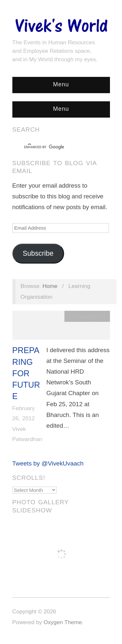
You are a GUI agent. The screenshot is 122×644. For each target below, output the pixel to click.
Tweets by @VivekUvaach (48, 463)
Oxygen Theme (63, 622)
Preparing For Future (26, 373)
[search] (55, 147)
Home (50, 286)
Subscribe (38, 253)
